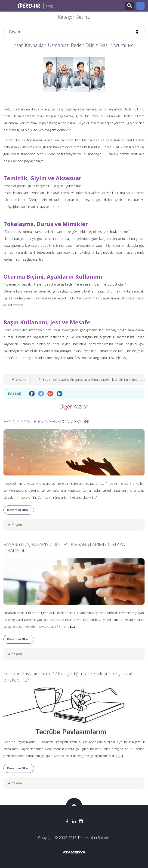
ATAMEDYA (74, 853)
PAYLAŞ (14, 393)
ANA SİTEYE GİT (140, 6)
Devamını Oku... (19, 510)
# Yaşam (19, 380)
